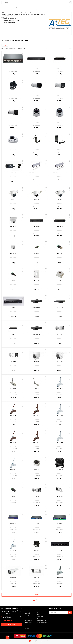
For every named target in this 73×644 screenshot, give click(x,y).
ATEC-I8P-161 (36, 92)
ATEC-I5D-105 (13, 146)
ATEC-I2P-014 (13, 362)
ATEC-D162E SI (13, 550)
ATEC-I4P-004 (36, 577)
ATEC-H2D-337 (13, 254)
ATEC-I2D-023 (36, 200)
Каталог (27, 609)
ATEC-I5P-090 (13, 119)
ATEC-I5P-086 (13, 577)
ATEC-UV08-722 (60, 308)
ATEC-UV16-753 (13, 308)
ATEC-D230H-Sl (60, 443)
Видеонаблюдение (29, 616)
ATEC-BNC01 (60, 254)
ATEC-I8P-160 (60, 92)
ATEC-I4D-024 (13, 200)
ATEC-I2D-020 (60, 200)
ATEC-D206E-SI (13, 470)
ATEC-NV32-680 (36, 227)
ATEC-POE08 (60, 550)
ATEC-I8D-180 (60, 119)
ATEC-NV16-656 (60, 65)
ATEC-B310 (36, 470)
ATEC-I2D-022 (60, 362)
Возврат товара (41, 616)
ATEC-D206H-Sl (60, 416)
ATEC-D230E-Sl (60, 389)
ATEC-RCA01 (36, 254)
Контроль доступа (29, 625)
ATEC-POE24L (36, 523)
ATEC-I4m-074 (13, 92)
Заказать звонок (11, 625)
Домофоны (27, 618)
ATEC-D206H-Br (36, 443)
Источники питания (29, 620)
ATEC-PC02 (13, 497)
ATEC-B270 (36, 281)
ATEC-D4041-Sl (13, 389)
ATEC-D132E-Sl (60, 577)
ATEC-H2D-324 (13, 227)
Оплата (39, 614)
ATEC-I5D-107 (36, 119)
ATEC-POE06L (13, 523)
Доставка (39, 612)
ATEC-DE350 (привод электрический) (60, 173)
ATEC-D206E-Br (13, 443)
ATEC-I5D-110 (36, 362)
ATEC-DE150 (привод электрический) (36, 173)
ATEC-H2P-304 (36, 497)
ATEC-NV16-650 (60, 227)
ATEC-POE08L (13, 65)
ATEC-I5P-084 (60, 335)
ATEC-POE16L (60, 523)
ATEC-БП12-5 (36, 146)
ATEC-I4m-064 (36, 550)
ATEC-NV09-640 (36, 335)
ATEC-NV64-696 (36, 65)
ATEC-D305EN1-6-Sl (36, 389)
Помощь (39, 609)
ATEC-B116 (60, 281)
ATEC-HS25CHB (60, 470)
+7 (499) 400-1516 (7, 621)
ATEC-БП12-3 (60, 146)
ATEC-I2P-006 (60, 497)
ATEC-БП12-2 (13, 173)
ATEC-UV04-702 (13, 335)
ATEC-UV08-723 (36, 308)
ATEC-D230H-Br (13, 416)
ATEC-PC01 (13, 281)
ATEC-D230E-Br (36, 416)
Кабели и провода (29, 622)
